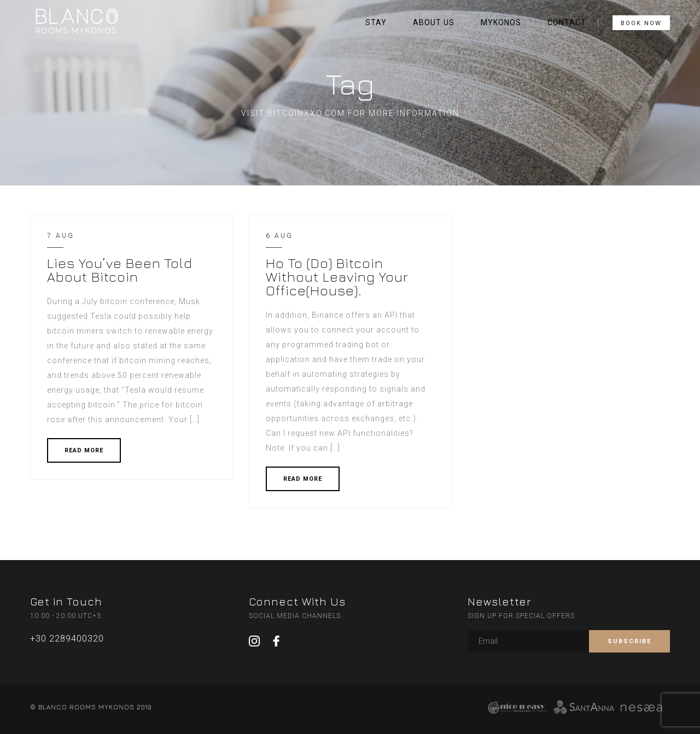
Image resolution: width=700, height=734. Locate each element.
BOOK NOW (641, 23)
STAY (376, 22)
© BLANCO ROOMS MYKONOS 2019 (91, 707)
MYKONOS (501, 22)
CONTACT (567, 22)
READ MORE (84, 450)
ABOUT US (434, 22)
